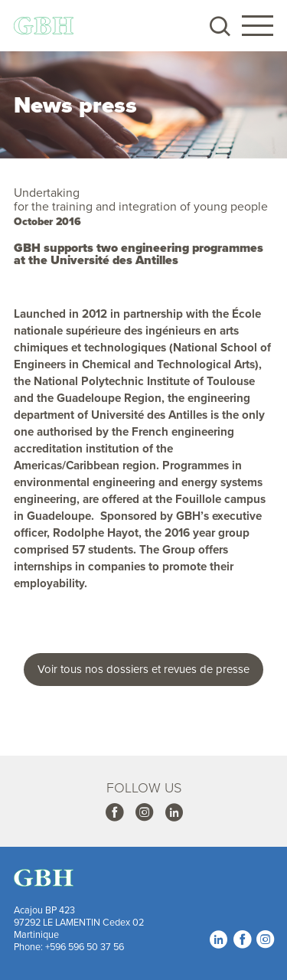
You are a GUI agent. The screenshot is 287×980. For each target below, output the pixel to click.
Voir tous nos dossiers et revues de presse (143, 669)
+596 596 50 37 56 (85, 946)
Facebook (114, 812)
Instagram (144, 812)
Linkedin (174, 812)
